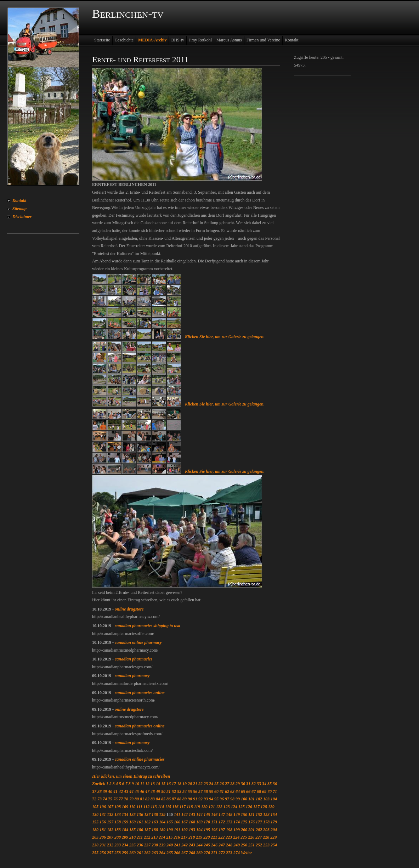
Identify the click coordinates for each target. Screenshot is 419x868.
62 (227, 792)
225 (244, 837)
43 (126, 792)
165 (170, 822)
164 (162, 822)
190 (170, 830)
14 (158, 784)
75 (110, 799)
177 (259, 822)
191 (177, 830)
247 (222, 845)
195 (207, 830)
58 (206, 792)
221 (214, 837)
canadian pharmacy (132, 676)
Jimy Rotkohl (200, 40)
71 (275, 792)
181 (103, 830)
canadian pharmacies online (140, 693)
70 (270, 792)
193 (192, 830)
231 (103, 845)
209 (125, 837)
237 (147, 845)
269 (199, 853)
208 (118, 837)
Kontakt (19, 200)
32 (254, 784)
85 (163, 799)
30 (243, 784)
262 (147, 853)
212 (147, 837)
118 (190, 807)
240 (170, 845)
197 (222, 830)
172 (222, 822)
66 (248, 792)
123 (227, 807)
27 (227, 784)
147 (222, 815)
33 (259, 784)
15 (163, 784)
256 (103, 853)
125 (242, 807)
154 (274, 815)
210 (132, 837)
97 (227, 799)
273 (229, 853)
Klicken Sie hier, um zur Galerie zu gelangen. (225, 337)
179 (274, 822)
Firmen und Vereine (263, 40)
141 (177, 815)
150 (244, 815)
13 (153, 784)
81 (142, 799)
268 (192, 853)
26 (222, 784)
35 (270, 784)
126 (249, 807)
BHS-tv (178, 40)
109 (125, 807)
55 (190, 792)
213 (154, 837)
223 (229, 837)
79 (131, 799)
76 (115, 799)
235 (132, 845)
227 (259, 837)
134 (125, 815)
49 (158, 792)
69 (264, 792)
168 (192, 822)
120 (204, 807)
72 (94, 799)
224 (236, 837)
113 (154, 807)
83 (153, 799)
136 (140, 815)
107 (110, 807)
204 (274, 830)
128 (264, 807)
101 (251, 799)
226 (251, 837)
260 (132, 853)
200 (244, 830)
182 (110, 830)
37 (94, 792)
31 (248, 784)
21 (195, 784)
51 (169, 792)
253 (266, 845)
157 (110, 822)
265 (170, 853)
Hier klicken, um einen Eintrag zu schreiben (131, 776)
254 (274, 845)
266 (177, 853)
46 (142, 792)
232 (110, 845)
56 (195, 792)
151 (251, 815)
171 (214, 822)
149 (237, 815)
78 (126, 799)
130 (95, 815)
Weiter (247, 853)
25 (216, 784)
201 (251, 830)
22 (200, 784)
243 (192, 845)
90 (190, 799)
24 (211, 784)
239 (162, 845)
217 (184, 837)
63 (232, 792)
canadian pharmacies (134, 659)
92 (200, 799)
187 (147, 830)
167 (185, 822)
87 (174, 799)
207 (110, 837)
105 (95, 807)
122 (219, 807)
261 (140, 853)
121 (212, 807)
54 (185, 792)
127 (256, 807)
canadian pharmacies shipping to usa (148, 626)
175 (244, 822)
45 (137, 792)
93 (206, 799)
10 (137, 784)
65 (243, 792)
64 (238, 792)
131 (103, 815)
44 (131, 792)
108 (118, 807)
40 (110, 792)
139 (162, 815)
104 (274, 799)
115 (168, 807)
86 (169, 799)
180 (95, 830)
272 (222, 853)
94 (211, 799)
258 (118, 853)
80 (137, 799)
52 (174, 792)
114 (161, 807)
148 (229, 815)
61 (222, 792)
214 (162, 837)
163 (155, 822)
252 (259, 845)
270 (207, 853)
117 (183, 807)
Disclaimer (22, 217)
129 (271, 807)
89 (185, 799)
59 (211, 792)
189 (162, 830)
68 (259, 792)
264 (162, 853)
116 (175, 807)
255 (95, 853)
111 (139, 807)
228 (266, 837)
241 (177, 845)
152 (259, 815)
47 (147, 792)
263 (155, 853)
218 (192, 837)
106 (103, 807)
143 (192, 815)
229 (273, 837)
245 (207, 845)
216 (177, 837)
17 (174, 784)
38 (100, 792)
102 (259, 799)
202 (259, 830)
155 (95, 822)
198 (229, 830)
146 (214, 815)
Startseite (102, 40)
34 (264, 784)
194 (199, 830)
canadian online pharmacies (140, 759)
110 (132, 807)
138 (155, 815)
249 (237, 845)
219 (199, 837)
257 (110, 853)
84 (158, 799)
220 (206, 837)
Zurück (99, 784)
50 (163, 792)
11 (142, 784)
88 (179, 799)
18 (179, 784)
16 (169, 784)
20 (190, 784)
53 (179, 792)
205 (95, 837)
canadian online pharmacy (138, 642)
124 (234, 807)
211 (140, 837)
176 (251, 822)
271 (214, 853)
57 (200, 792)
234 (125, 845)
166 (177, 822)
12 (147, 784)
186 (140, 830)
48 (153, 792)
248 (229, 845)
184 (125, 830)
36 (275, 784)
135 (132, 815)
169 (199, 822)
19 (185, 784)
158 (118, 822)
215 (169, 837)
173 (229, 822)
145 (207, 815)
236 (140, 845)
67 (254, 792)
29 (238, 784)
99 (238, 799)
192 (185, 830)
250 (244, 845)
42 (121, 792)
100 (244, 799)
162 (147, 822)
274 (237, 853)
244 (199, 845)
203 (266, 830)
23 (206, 784)
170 (207, 822)
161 (140, 822)
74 (105, 799)
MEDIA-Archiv (152, 40)
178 (266, 822)
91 (195, 799)
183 (118, 830)
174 (237, 822)
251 (251, 845)
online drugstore (129, 609)
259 (125, 853)
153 (266, 815)
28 (232, 784)
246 (214, 845)
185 (132, 830)
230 (95, 845)
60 (216, 792)
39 (105, 792)
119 (197, 807)
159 (125, 822)
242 (185, 845)
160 (132, 822)
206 (103, 837)
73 (100, 799)
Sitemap (19, 209)
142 (185, 815)
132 (110, 815)
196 (214, 830)
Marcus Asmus (229, 40)
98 (232, 799)
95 (216, 799)
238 (155, 845)
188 (155, 830)
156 (103, 822)
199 (237, 830)
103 (266, 799)
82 (147, 799)
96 (222, 799)
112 (146, 807)
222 (221, 837)
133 (118, 815)
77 (121, 799)
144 (199, 815)
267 (185, 853)
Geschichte (124, 40)
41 (115, 792)
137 (147, 815)
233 (118, 845)
